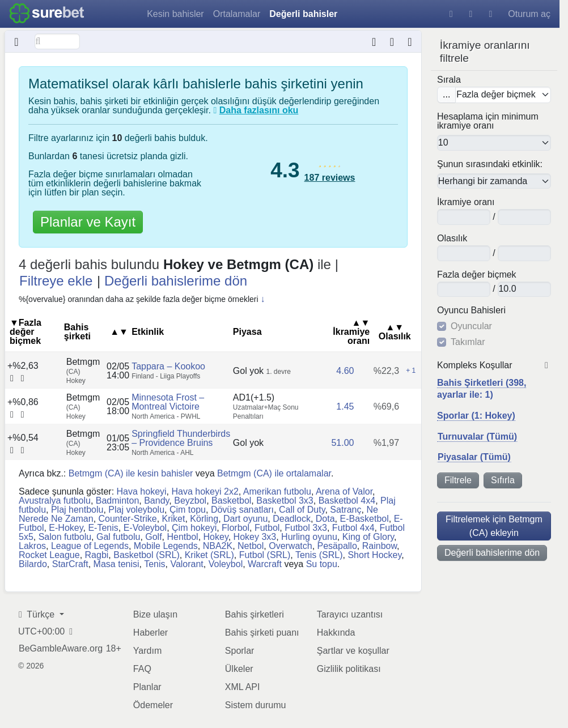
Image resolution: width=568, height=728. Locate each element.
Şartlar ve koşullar (353, 651)
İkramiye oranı (466, 202)
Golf (153, 537)
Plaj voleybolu (136, 510)
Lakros (32, 546)
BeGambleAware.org (61, 649)
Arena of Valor (344, 491)
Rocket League (49, 555)
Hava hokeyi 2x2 (205, 491)
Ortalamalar (237, 14)
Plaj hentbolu (77, 510)
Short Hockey (374, 555)
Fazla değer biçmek (477, 274)
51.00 (342, 443)
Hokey (216, 537)
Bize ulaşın (155, 614)
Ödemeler (153, 705)
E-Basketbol (364, 519)
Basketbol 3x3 (285, 501)
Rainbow (380, 546)
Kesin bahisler (175, 14)
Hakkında (336, 633)
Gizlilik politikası (349, 669)
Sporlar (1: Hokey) (476, 416)
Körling (204, 519)
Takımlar (468, 342)
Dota (325, 519)
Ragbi (97, 555)
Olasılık (452, 239)
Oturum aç (529, 14)
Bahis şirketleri (255, 614)
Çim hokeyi (194, 528)
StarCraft (70, 564)
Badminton (118, 501)
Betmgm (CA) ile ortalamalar (274, 473)
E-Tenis (103, 528)
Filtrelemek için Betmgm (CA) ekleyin (494, 525)
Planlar (147, 687)
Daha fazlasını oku (259, 110)
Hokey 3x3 (255, 537)
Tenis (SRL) (319, 555)
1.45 (345, 406)
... (446, 94)
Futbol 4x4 (353, 528)
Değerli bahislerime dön (492, 553)
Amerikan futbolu (277, 491)
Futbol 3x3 (306, 528)
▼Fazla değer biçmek (26, 332)
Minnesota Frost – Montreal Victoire (168, 402)
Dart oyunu (245, 519)
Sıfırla (503, 480)
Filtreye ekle (56, 281)
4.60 (345, 370)
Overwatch (290, 546)
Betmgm (83, 366)
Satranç (346, 510)
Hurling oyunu (309, 537)
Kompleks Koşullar (475, 365)
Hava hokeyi (142, 491)
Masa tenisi (116, 564)
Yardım (147, 651)
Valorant (186, 564)
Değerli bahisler (303, 14)
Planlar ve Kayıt (88, 222)
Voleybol (226, 564)
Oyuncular (471, 326)
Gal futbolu (118, 537)
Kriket (174, 519)
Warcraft (265, 564)
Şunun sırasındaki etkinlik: (490, 164)
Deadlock (292, 519)
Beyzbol (190, 501)
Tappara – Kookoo (168, 366)
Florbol (236, 528)
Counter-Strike (128, 519)
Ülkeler (239, 669)
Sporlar (240, 651)
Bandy (156, 501)
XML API (243, 687)
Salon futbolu (65, 537)
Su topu (322, 564)
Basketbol (231, 501)
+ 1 (411, 370)
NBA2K (218, 546)
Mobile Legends (166, 546)
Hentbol (183, 537)
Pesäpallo (337, 546)
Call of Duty (302, 510)
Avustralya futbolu (55, 501)
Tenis (154, 564)
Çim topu (188, 510)
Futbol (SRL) (265, 555)
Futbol (267, 528)
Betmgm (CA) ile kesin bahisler (131, 473)
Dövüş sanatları (242, 510)
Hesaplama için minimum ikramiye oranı (488, 121)
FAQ (142, 669)
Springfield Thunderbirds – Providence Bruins (181, 438)
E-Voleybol (145, 528)
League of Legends (90, 546)
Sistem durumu (256, 705)
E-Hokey (66, 528)
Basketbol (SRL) (147, 555)
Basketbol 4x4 (347, 501)
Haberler (151, 633)
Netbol (251, 546)
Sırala (449, 79)
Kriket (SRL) (209, 555)
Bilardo (33, 564)
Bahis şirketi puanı (262, 633)
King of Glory (368, 537)
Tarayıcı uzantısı (350, 614)
